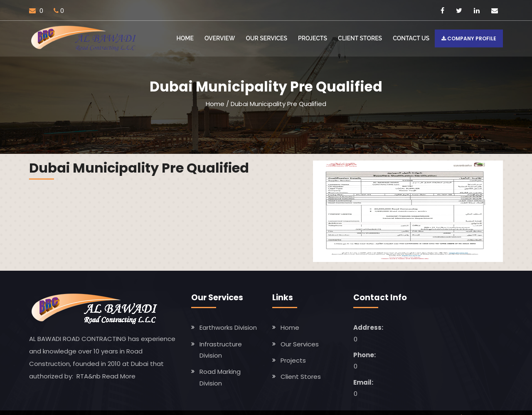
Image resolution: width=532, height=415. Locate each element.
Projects (313, 38)
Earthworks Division (228, 327)
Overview (220, 38)
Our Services (266, 38)
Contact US (411, 38)
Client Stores (360, 38)
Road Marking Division (220, 377)
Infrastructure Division (221, 349)
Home (185, 38)
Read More (119, 376)
